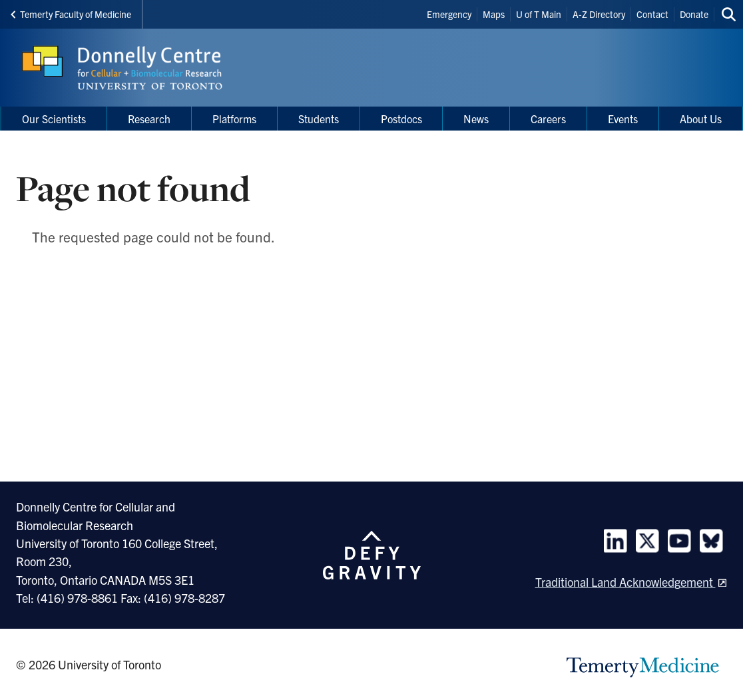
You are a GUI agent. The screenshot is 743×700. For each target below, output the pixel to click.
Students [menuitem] (319, 119)
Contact (652, 14)
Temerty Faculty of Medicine (71, 14)
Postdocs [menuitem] (401, 119)
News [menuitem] (476, 119)
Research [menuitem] (149, 119)
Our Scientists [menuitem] (54, 119)
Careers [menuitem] (548, 119)
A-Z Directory (599, 14)
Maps (494, 14)
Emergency (449, 14)
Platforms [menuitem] (234, 119)
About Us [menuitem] (701, 119)
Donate (694, 14)
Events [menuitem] (623, 119)
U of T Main (539, 14)
